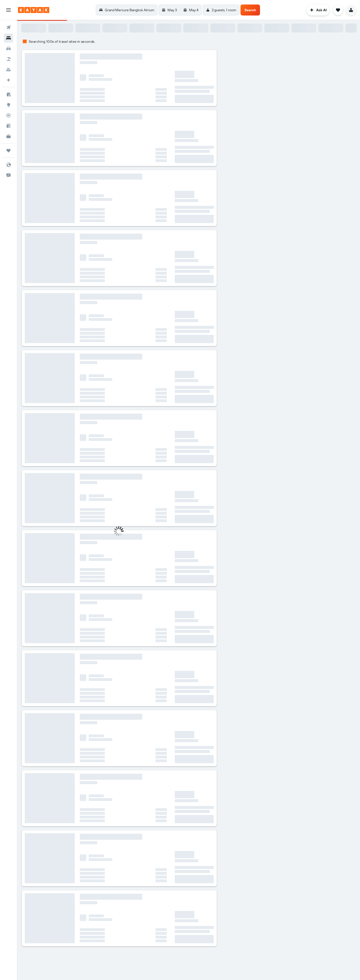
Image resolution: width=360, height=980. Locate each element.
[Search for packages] (8, 59)
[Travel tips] (8, 126)
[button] (8, 10)
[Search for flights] (8, 28)
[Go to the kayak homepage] (34, 10)
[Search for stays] (8, 38)
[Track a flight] (8, 115)
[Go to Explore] (8, 105)
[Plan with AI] (8, 80)
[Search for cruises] (8, 70)
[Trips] (8, 151)
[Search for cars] (8, 49)
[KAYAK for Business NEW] (8, 136)
